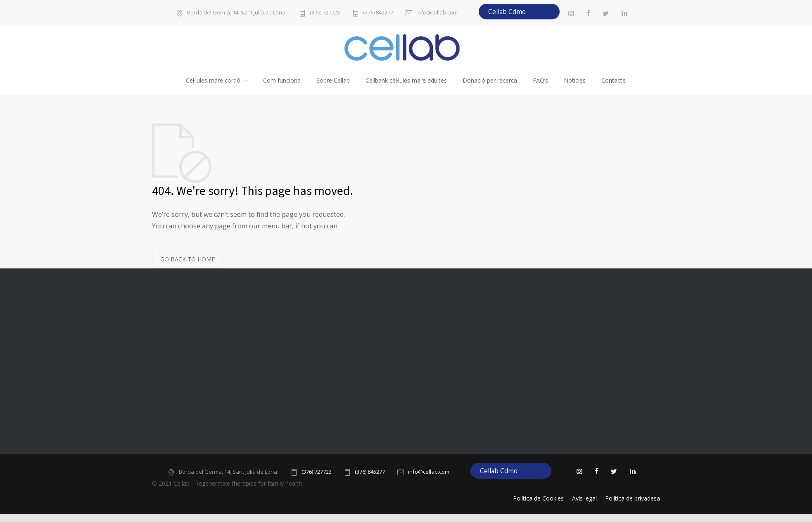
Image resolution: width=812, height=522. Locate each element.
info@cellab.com (437, 13)
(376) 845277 (378, 13)
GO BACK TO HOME (188, 259)
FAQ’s (540, 80)
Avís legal (584, 498)
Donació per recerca (490, 80)
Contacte (614, 80)
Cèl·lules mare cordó (213, 80)
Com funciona (282, 80)
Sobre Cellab (333, 80)
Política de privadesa (633, 498)
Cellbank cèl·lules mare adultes (406, 80)
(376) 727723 (325, 13)
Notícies (575, 80)
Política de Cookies (538, 498)
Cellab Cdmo (507, 12)
